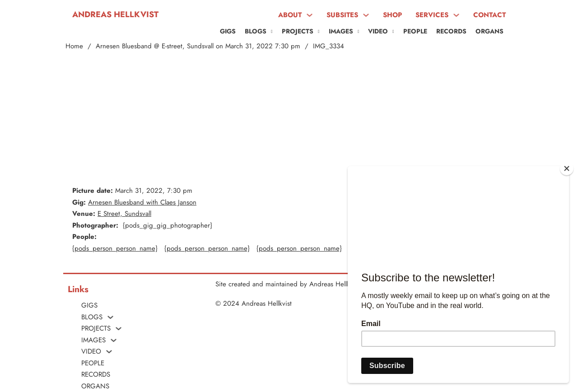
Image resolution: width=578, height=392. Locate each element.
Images (341, 31)
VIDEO (378, 31)
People (415, 31)
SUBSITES (342, 15)
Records (451, 31)
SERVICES (432, 15)
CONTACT (489, 15)
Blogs (256, 31)
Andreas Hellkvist (115, 14)
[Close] (567, 168)
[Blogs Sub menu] (272, 32)
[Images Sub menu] (359, 32)
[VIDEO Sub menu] (393, 32)
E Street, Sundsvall (124, 214)
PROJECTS (298, 31)
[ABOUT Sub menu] (310, 15)
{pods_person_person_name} (115, 248)
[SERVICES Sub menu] (456, 15)
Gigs (228, 31)
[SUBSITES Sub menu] (366, 15)
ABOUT (290, 15)
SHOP (392, 15)
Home (74, 46)
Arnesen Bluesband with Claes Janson (142, 202)
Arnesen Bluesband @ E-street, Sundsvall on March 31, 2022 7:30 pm (198, 46)
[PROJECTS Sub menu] (319, 32)
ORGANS (489, 31)
